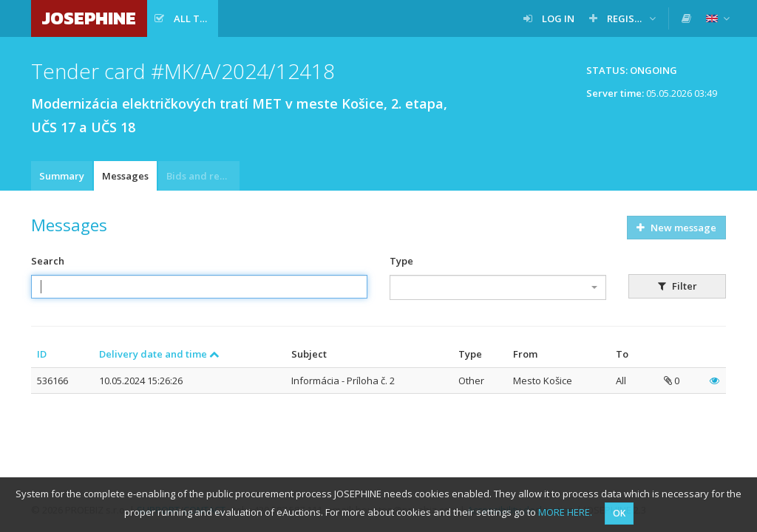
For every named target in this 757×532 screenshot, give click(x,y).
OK (619, 513)
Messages (125, 176)
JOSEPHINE (89, 18)
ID (42, 354)
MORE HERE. (565, 512)
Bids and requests (203, 176)
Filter (678, 286)
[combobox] (498, 287)
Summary (62, 176)
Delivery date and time (159, 354)
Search (48, 261)
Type (401, 261)
